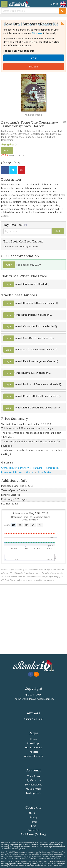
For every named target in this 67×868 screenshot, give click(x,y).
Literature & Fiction (12, 472)
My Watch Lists (34, 780)
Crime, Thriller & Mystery (15, 468)
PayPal (33, 58)
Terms (33, 822)
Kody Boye (56, 134)
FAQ (33, 826)
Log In (9, 284)
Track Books (34, 776)
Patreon (33, 67)
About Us (34, 813)
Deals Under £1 (34, 747)
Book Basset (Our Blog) (33, 834)
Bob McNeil (31, 131)
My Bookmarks (34, 789)
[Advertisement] (33, 619)
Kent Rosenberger (40, 134)
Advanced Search (34, 756)
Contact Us (33, 830)
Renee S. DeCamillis (35, 137)
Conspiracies (53, 468)
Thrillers (37, 468)
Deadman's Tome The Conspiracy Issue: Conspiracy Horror (30, 124)
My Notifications (34, 785)
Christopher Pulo (47, 131)
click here (37, 866)
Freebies (33, 752)
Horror (30, 472)
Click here (37, 33)
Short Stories (44, 472)
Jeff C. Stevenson (20, 134)
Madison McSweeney (13, 137)
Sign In (54, 4)
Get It (7, 151)
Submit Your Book (34, 719)
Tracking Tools (33, 793)
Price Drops (34, 743)
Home (34, 739)
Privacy (33, 817)
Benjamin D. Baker (14, 131)
